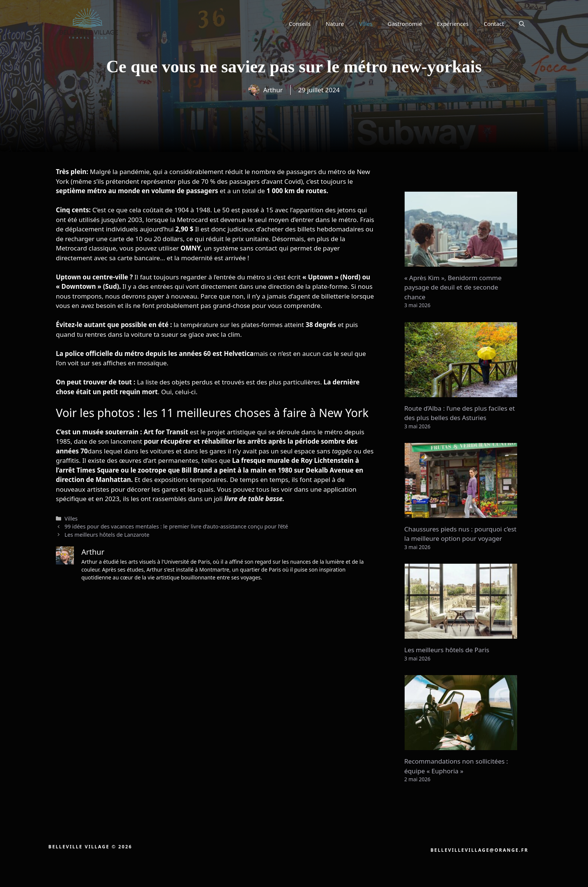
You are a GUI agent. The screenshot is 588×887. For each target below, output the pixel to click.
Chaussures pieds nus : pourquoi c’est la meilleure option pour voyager (460, 534)
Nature (335, 24)
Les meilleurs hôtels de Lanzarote (107, 535)
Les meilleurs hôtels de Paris (447, 650)
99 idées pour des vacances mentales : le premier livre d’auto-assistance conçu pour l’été (176, 526)
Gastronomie (405, 24)
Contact (494, 24)
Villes (366, 24)
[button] (522, 24)
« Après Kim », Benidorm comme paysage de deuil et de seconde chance (453, 287)
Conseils (300, 24)
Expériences (453, 24)
